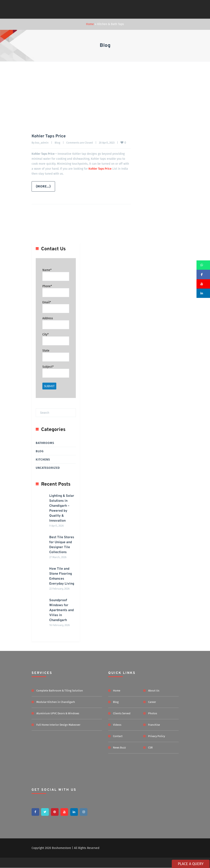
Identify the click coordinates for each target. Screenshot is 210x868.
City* (45, 334)
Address (48, 318)
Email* (47, 302)
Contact (118, 736)
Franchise (154, 725)
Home (90, 24)
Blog (57, 143)
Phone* (47, 286)
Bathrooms (45, 443)
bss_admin (42, 143)
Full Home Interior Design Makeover (58, 725)
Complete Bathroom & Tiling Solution (60, 691)
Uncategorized (48, 468)
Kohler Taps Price (49, 136)
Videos (117, 725)
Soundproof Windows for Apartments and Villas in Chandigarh (61, 610)
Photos (153, 713)
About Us (154, 691)
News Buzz (119, 748)
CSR (150, 748)
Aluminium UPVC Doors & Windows (58, 713)
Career (152, 702)
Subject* (48, 367)
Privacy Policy (157, 736)
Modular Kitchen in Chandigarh (56, 702)
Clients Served (122, 713)
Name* (47, 270)
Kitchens (43, 460)
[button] (203, 265)
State (46, 351)
